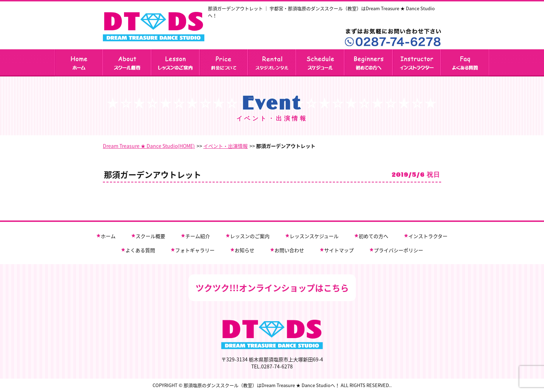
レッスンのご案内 (250, 236)
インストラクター (428, 236)
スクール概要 (150, 236)
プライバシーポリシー (398, 250)
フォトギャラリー (195, 250)
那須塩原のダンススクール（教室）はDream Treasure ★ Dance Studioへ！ (262, 385)
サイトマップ (339, 250)
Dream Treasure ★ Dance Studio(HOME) (149, 146)
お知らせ (245, 250)
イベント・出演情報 (225, 146)
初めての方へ (373, 236)
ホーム (108, 236)
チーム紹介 (198, 236)
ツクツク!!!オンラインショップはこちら (272, 288)
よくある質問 (140, 250)
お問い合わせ (289, 250)
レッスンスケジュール (314, 236)
